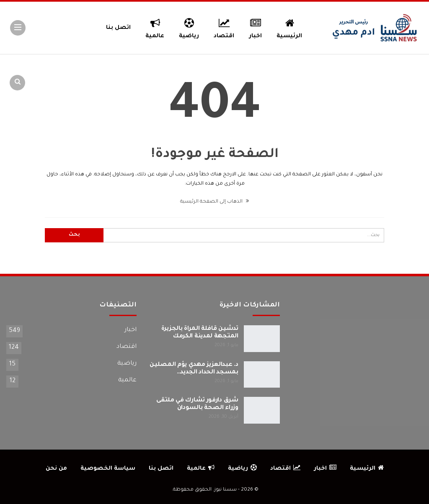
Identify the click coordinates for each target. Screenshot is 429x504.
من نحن (56, 469)
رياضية (189, 27)
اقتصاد (224, 27)
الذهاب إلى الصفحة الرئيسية (214, 202)
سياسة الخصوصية (108, 469)
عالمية (155, 27)
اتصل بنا (118, 28)
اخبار (256, 27)
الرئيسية (289, 27)
